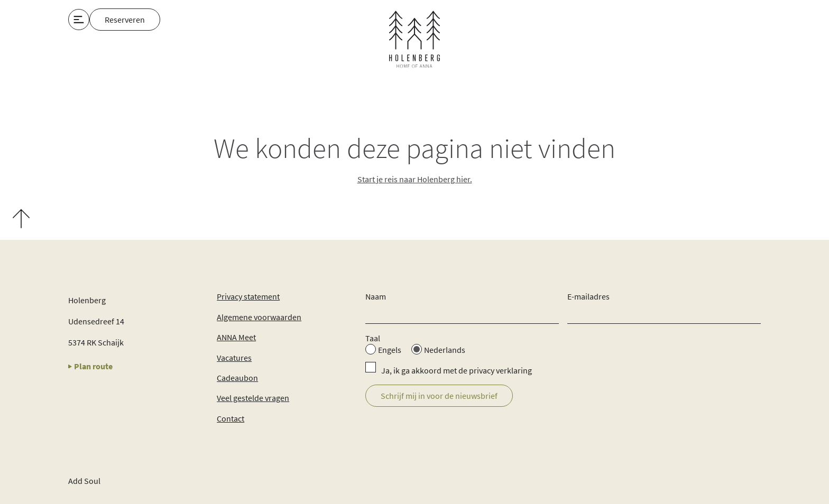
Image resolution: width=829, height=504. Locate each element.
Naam (376, 296)
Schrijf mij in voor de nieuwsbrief (439, 396)
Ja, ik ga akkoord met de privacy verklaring (457, 370)
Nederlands (445, 350)
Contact (231, 418)
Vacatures (234, 358)
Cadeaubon (237, 378)
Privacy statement (248, 296)
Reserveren (125, 20)
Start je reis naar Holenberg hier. (415, 179)
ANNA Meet (236, 337)
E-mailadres (588, 296)
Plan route (90, 366)
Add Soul (84, 481)
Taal (373, 338)
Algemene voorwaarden (259, 317)
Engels (390, 350)
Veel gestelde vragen (253, 398)
